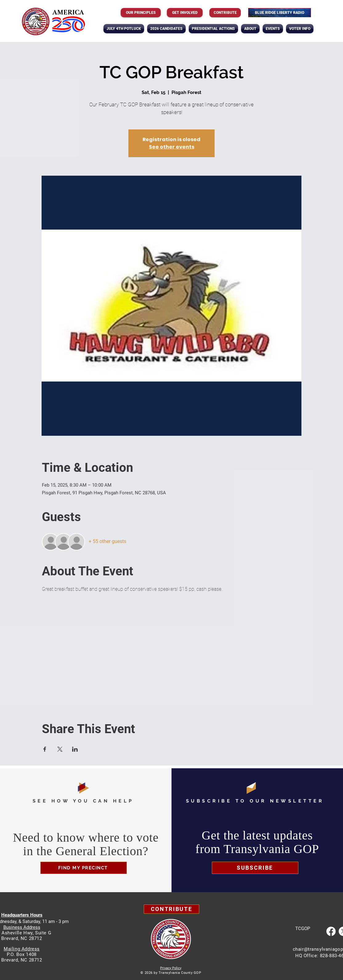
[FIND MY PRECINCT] (84, 868)
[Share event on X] (60, 749)
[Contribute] (225, 13)
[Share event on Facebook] (45, 749)
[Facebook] (331, 931)
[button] (250, 29)
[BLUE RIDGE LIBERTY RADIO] (280, 13)
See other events (172, 147)
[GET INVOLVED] (185, 13)
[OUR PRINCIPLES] (141, 13)
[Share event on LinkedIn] (75, 749)
